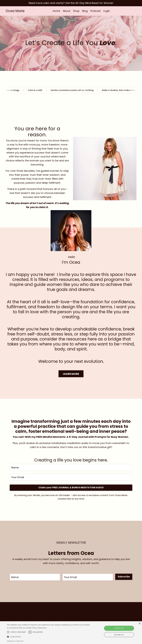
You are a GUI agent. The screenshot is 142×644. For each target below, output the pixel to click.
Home (56, 11)
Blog (85, 11)
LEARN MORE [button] (71, 374)
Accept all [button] (119, 628)
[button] (49, 637)
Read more (42, 628)
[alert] (71, 633)
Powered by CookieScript (15, 641)
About (67, 11)
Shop (76, 11)
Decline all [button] (119, 635)
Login (107, 11)
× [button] (140, 624)
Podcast (96, 11)
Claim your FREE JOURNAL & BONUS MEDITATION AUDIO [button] (71, 488)
